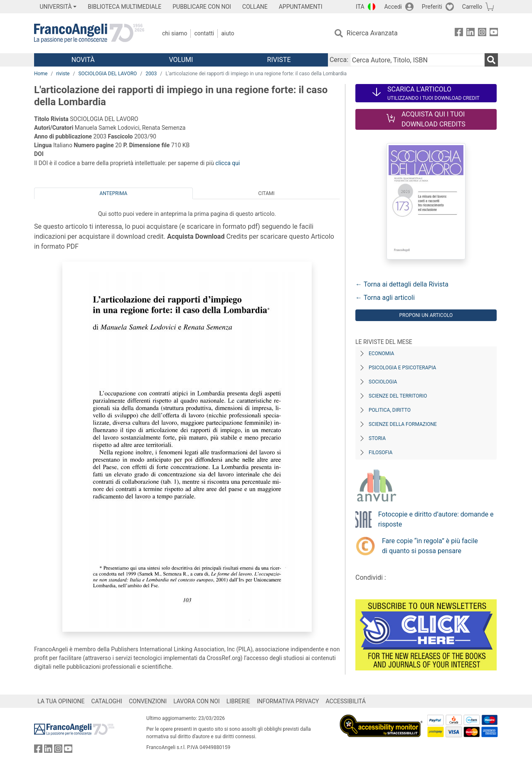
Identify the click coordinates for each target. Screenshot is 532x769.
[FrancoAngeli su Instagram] (482, 33)
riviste (63, 74)
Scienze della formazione (403, 424)
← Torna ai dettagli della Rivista (402, 284)
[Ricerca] (491, 60)
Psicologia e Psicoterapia (402, 368)
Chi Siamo (175, 33)
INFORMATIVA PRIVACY (288, 701)
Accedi (393, 7)
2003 (151, 74)
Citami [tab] (266, 193)
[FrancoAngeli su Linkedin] (470, 33)
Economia (381, 354)
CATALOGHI (107, 701)
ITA (360, 7)
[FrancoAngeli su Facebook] (459, 33)
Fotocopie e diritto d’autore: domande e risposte (436, 519)
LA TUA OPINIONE (61, 701)
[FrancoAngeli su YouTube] (494, 33)
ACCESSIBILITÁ (346, 701)
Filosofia (381, 452)
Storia (377, 438)
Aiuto (228, 33)
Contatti (204, 33)
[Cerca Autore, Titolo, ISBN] (417, 60)
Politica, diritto (390, 410)
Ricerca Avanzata (372, 33)
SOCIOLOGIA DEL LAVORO (107, 74)
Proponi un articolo (426, 315)
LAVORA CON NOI (197, 701)
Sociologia (383, 382)
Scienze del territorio (398, 396)
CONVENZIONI (148, 701)
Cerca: (339, 60)
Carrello (472, 7)
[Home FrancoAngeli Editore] (89, 33)
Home (41, 74)
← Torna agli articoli (385, 298)
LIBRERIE (238, 701)
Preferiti (432, 7)
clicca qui (228, 163)
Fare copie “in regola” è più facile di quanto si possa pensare (430, 546)
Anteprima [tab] (114, 193)
